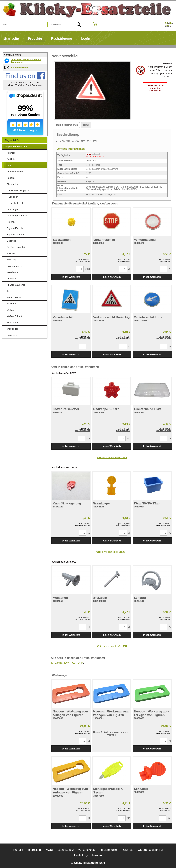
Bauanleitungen (15, 172)
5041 (89, 195)
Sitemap (128, 850)
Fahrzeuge (12, 209)
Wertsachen (13, 323)
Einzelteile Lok (16, 203)
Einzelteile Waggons (19, 191)
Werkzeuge (13, 329)
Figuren (11, 222)
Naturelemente (14, 266)
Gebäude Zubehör (16, 247)
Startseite (11, 39)
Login (86, 39)
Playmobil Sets (13, 140)
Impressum (35, 850)
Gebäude (11, 241)
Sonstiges (12, 335)
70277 (107, 195)
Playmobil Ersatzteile (17, 146)
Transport (12, 304)
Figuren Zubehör (15, 235)
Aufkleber (12, 159)
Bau (9, 165)
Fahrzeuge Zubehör (17, 216)
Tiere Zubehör (14, 297)
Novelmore (12, 272)
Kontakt (18, 850)
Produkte (35, 39)
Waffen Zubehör (15, 316)
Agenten (11, 153)
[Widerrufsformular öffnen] (88, 855)
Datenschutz (66, 850)
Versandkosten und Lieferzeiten (98, 850)
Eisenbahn (12, 184)
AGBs (50, 850)
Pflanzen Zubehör (16, 285)
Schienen (13, 197)
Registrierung (62, 39)
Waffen (10, 310)
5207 (100, 195)
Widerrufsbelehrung (150, 850)
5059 (94, 195)
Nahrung (11, 260)
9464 (114, 195)
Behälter (11, 178)
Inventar (11, 253)
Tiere (9, 291)
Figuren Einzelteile (16, 228)
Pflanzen (11, 279)
